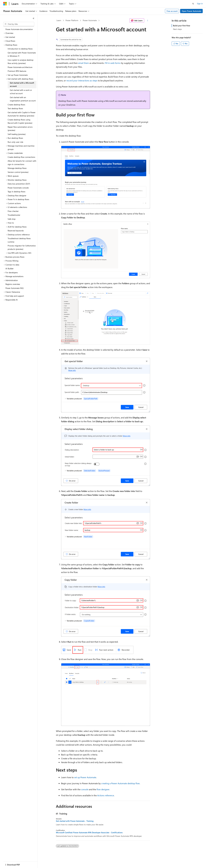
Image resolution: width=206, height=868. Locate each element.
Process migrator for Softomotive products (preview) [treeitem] (22, 247)
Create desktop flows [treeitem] (16, 105)
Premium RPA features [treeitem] (17, 71)
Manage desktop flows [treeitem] (17, 168)
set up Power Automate (85, 777)
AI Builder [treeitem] (10, 268)
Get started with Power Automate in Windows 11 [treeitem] (22, 54)
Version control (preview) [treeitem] (18, 172)
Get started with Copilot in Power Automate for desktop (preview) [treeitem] (22, 114)
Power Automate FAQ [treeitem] (14, 288)
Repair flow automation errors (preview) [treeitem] (20, 129)
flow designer (103, 789)
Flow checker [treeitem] (13, 211)
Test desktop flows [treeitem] (15, 108)
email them (84, 63)
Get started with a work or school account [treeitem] (21, 92)
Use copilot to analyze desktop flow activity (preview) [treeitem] (21, 62)
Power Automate (90, 20)
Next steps (177, 29)
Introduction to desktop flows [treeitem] (20, 49)
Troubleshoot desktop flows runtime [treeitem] (19, 240)
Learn (59, 20)
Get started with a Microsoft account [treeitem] (22, 84)
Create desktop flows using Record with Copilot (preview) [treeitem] (20, 121)
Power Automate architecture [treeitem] (20, 67)
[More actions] (148, 21)
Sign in (200, 3)
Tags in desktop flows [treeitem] (16, 192)
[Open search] (193, 4)
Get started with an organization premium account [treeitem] (23, 99)
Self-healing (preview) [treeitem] (17, 134)
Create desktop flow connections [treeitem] (21, 157)
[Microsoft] (5, 4)
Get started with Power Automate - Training (75, 821)
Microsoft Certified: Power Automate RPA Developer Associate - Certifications (89, 833)
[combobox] (19, 24)
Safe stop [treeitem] (12, 219)
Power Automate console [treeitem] (18, 188)
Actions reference (106, 795)
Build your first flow (182, 26)
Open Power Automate (192, 11)
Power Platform (72, 20)
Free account (172, 11)
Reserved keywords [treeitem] (16, 231)
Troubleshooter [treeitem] (14, 215)
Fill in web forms (113, 63)
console (85, 789)
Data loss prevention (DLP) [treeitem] (19, 184)
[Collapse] (34, 18)
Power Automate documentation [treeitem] (19, 29)
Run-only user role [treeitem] (15, 142)
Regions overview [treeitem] (13, 284)
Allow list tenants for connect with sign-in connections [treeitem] (22, 163)
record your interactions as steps (82, 80)
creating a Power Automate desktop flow (120, 783)
